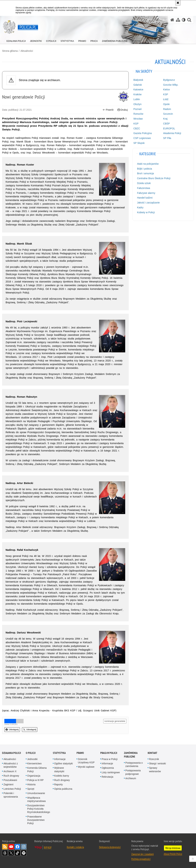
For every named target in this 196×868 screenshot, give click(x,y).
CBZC (137, 128)
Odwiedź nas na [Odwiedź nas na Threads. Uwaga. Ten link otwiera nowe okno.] (5, 853)
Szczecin (168, 114)
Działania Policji (12, 753)
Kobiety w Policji (146, 212)
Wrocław (138, 119)
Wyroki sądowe (86, 767)
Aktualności (27, 51)
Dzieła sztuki (144, 183)
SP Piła (167, 138)
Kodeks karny (62, 776)
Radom (167, 109)
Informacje (60, 759)
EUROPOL (169, 128)
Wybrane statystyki (59, 770)
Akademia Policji (172, 133)
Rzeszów (138, 114)
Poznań (137, 109)
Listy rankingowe (111, 772)
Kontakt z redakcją (75, 847)
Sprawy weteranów (155, 770)
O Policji (31, 753)
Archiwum (131, 778)
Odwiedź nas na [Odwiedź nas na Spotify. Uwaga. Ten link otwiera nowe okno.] (24, 853)
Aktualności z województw (11, 765)
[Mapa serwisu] (178, 20)
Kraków (137, 94)
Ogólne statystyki (64, 763)
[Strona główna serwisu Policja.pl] (172, 20)
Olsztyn (137, 104)
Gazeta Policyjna (143, 133)
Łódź (166, 99)
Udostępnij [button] (12, 730)
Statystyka (59, 753)
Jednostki (32, 759)
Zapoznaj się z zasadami (142, 854)
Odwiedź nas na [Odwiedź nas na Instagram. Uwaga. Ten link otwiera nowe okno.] (24, 847)
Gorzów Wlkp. (171, 85)
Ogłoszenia (108, 768)
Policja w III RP (35, 780)
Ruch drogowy (11, 776)
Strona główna (10, 51)
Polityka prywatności (141, 859)
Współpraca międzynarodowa (36, 799)
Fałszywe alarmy (146, 193)
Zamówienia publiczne (131, 755)
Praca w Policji (109, 753)
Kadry (140, 207)
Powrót (108, 110)
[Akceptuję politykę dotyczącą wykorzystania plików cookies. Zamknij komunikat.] (178, 3)
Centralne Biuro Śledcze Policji (154, 178)
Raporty (59, 784)
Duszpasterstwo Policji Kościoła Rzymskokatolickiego (39, 809)
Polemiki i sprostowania (11, 795)
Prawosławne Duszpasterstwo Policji (36, 820)
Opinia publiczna (63, 789)
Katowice (138, 89)
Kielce (167, 89)
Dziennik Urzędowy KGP (86, 761)
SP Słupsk (139, 143)
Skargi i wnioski (157, 763)
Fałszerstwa (144, 188)
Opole (166, 104)
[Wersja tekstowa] (184, 20)
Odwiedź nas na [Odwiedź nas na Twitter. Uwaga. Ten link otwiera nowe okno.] (11, 853)
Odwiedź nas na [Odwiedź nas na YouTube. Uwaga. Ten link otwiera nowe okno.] (11, 847)
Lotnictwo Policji (12, 789)
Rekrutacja (108, 777)
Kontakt (152, 753)
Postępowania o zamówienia (134, 764)
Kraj (165, 119)
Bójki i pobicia (145, 169)
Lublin (137, 99)
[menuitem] (16, 40)
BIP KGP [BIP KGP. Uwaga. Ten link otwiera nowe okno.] (48, 847)
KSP (166, 94)
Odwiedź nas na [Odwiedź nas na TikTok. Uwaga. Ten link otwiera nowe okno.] (17, 853)
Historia (31, 784)
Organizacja (34, 776)
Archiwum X (10, 771)
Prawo (80, 753)
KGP (136, 124)
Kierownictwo (34, 763)
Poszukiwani (10, 780)
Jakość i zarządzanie (148, 203)
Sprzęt (31, 789)
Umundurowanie (36, 793)
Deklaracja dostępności (110, 847)
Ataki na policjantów (148, 164)
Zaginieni (8, 784)
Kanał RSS (5, 847)
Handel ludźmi (145, 198)
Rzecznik (154, 759)
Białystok (138, 80)
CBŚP (167, 124)
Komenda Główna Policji (37, 770)
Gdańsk (138, 85)
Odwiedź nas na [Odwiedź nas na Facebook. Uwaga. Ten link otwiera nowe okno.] (17, 847)
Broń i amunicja (146, 173)
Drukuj (122, 110)
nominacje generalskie (115, 721)
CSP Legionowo (142, 138)
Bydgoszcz (169, 80)
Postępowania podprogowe (133, 772)
